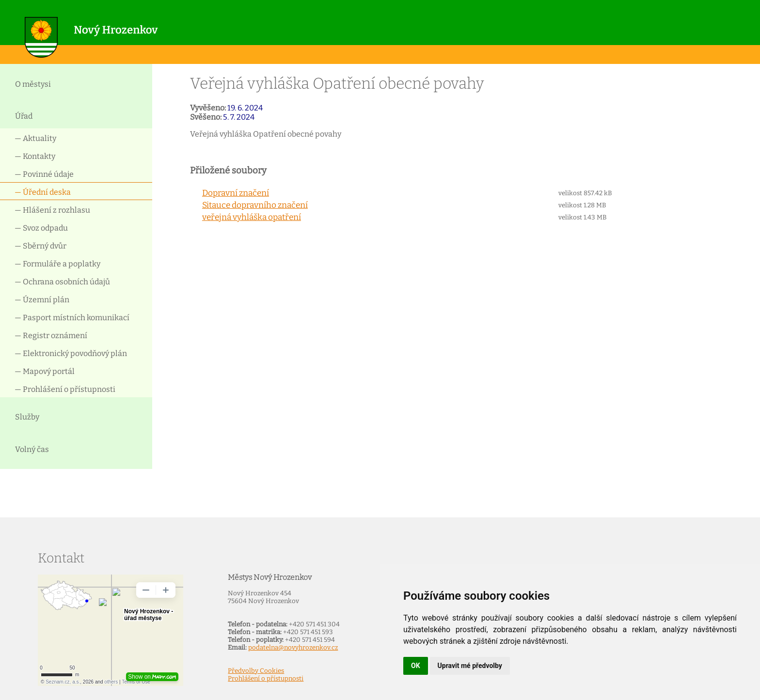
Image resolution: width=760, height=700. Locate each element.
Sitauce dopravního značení (255, 205)
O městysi (33, 84)
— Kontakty (35, 156)
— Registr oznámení (51, 335)
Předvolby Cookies (256, 671)
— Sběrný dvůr (40, 246)
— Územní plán (42, 300)
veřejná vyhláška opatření (252, 217)
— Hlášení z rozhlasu (52, 210)
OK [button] (416, 666)
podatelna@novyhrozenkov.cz (293, 648)
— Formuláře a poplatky (57, 264)
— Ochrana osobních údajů (62, 282)
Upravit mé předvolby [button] (470, 666)
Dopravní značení (236, 193)
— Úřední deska (43, 192)
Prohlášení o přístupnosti (266, 679)
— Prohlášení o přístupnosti (65, 389)
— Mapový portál (45, 371)
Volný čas (32, 449)
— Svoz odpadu (41, 228)
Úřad (24, 116)
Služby (27, 417)
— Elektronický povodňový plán (71, 353)
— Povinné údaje (44, 174)
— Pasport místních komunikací (72, 318)
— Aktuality (35, 138)
